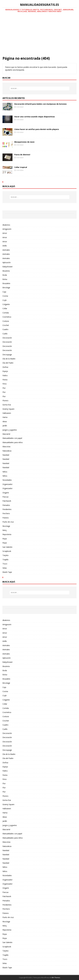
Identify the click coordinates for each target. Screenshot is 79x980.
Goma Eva (7, 405)
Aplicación (7, 262)
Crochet (6, 325)
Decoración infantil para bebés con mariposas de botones (40, 104)
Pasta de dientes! (22, 155)
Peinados (6, 505)
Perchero (6, 513)
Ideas (5, 421)
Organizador (7, 484)
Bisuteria (6, 271)
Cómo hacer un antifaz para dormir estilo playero (37, 129)
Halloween (7, 413)
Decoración (7, 338)
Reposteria (7, 534)
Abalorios (6, 225)
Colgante (6, 304)
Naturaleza (7, 451)
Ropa (5, 539)
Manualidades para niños (13, 442)
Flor (4, 388)
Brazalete (6, 283)
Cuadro (5, 329)
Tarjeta (5, 555)
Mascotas (6, 447)
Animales (6, 250)
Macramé (6, 434)
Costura (6, 321)
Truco (5, 564)
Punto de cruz (8, 522)
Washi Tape (7, 572)
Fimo (5, 384)
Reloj (5, 530)
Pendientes (7, 509)
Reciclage (6, 526)
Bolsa (5, 279)
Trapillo (5, 560)
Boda (5, 275)
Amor (5, 233)
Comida (6, 313)
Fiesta (5, 380)
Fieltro (5, 375)
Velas (5, 568)
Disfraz (5, 367)
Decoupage (7, 355)
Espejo (5, 371)
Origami (6, 493)
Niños (5, 472)
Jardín (5, 426)
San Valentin (7, 547)
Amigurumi (7, 229)
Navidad (6, 455)
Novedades (7, 480)
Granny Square (8, 409)
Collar (5, 308)
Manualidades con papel (12, 438)
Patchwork (7, 501)
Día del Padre (8, 363)
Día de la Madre (9, 359)
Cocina (5, 296)
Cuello (5, 334)
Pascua (5, 497)
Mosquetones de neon (24, 142)
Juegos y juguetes (10, 430)
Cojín (5, 300)
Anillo (5, 246)
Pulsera (5, 518)
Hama (5, 417)
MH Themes (56, 978)
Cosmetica (7, 317)
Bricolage (6, 288)
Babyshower (8, 267)
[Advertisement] (39, 37)
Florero (5, 401)
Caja (4, 292)
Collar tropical (21, 167)
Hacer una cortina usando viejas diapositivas (35, 117)
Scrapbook (7, 551)
